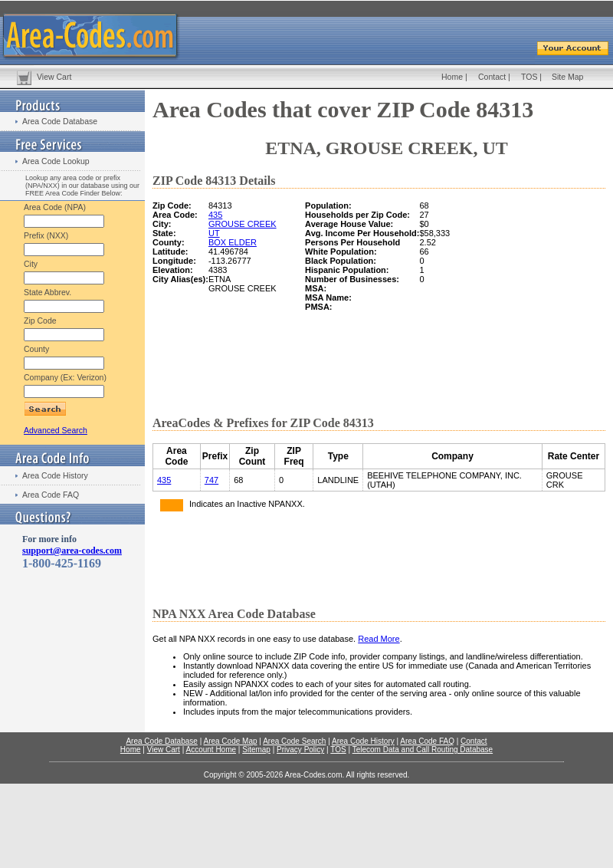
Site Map (567, 77)
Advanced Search (56, 430)
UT (214, 233)
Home (452, 77)
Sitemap (256, 750)
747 (211, 480)
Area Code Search (294, 741)
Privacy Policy (300, 750)
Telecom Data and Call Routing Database (423, 750)
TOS (529, 77)
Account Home (211, 750)
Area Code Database (60, 121)
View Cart (54, 77)
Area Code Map (230, 741)
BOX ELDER (233, 242)
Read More (379, 639)
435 (215, 215)
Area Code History (55, 475)
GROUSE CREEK (243, 224)
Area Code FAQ (51, 495)
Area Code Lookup (56, 161)
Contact (492, 77)
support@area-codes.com (72, 551)
